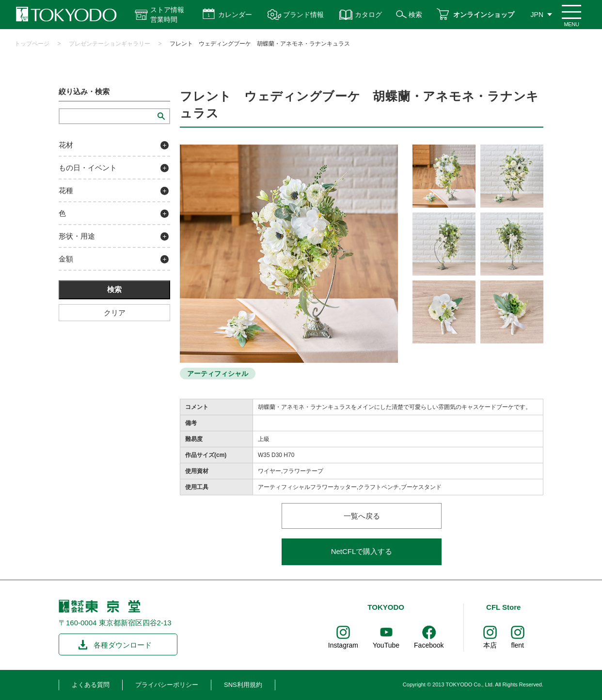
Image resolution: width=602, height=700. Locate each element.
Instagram (343, 645)
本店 (490, 645)
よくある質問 (91, 685)
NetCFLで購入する (362, 551)
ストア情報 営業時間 (167, 15)
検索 (415, 15)
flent (518, 645)
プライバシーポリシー (167, 685)
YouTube (386, 645)
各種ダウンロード (123, 645)
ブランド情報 (303, 15)
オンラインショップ (484, 15)
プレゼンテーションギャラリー (110, 44)
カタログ (368, 15)
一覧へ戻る (362, 516)
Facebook (429, 645)
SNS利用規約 (243, 685)
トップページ (32, 44)
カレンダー (235, 15)
